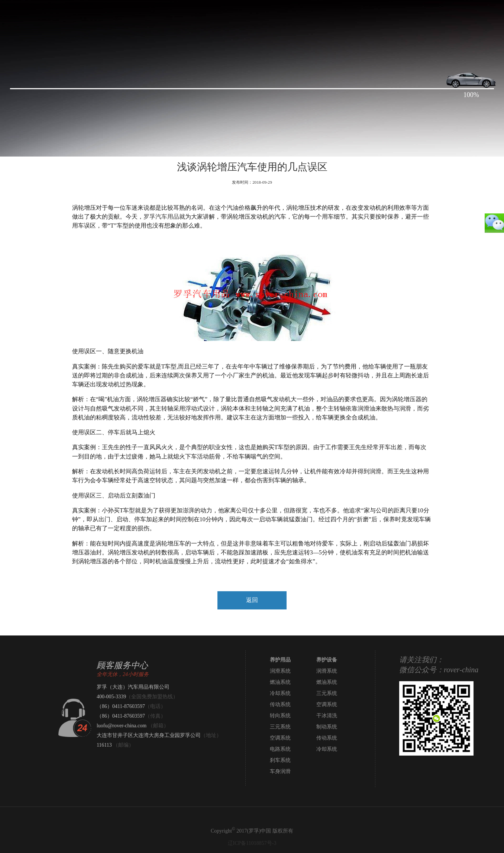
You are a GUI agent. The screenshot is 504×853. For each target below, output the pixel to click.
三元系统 (327, 693)
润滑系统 (280, 671)
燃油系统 (280, 682)
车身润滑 (280, 771)
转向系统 (280, 716)
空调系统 (327, 704)
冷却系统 (280, 693)
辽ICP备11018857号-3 (252, 843)
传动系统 (280, 704)
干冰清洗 (327, 716)
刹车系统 (280, 760)
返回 (252, 600)
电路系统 (280, 749)
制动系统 (327, 727)
